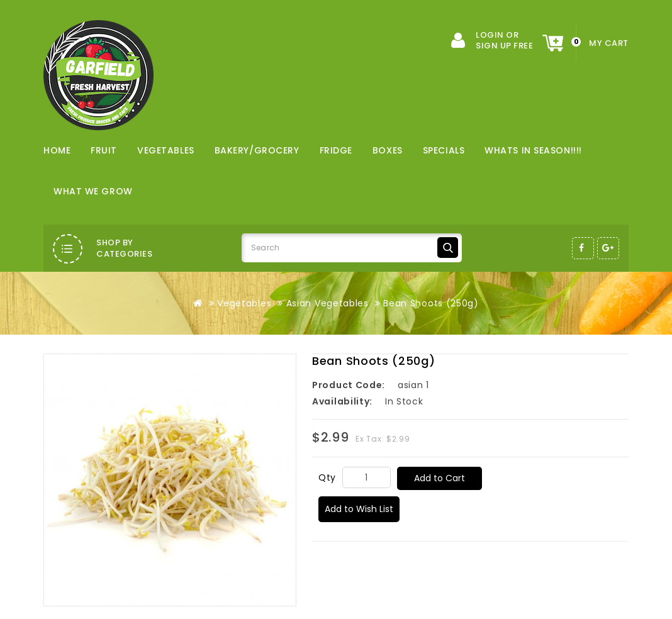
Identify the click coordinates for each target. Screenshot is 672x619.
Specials (444, 150)
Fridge (336, 150)
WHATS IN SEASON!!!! (533, 150)
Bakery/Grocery (257, 150)
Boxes (388, 150)
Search (448, 248)
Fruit (104, 150)
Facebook (583, 248)
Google (608, 248)
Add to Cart (440, 478)
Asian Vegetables (328, 303)
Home (57, 150)
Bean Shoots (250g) (431, 303)
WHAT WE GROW (93, 191)
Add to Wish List (359, 509)
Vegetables (166, 150)
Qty (327, 477)
